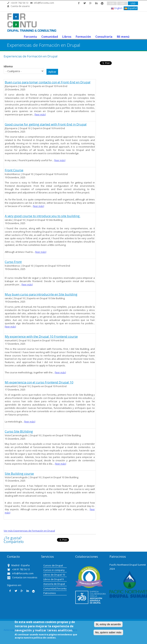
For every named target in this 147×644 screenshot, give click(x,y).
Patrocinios (50, 593)
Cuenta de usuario (20, 6)
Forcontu (30, 37)
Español (131, 8)
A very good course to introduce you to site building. (43, 216)
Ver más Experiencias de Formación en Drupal (29, 531)
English (117, 8)
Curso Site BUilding (19, 431)
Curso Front (13, 262)
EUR (112, 3)
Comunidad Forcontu (55, 588)
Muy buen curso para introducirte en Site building (41, 294)
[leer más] (40, 114)
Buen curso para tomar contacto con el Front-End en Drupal (48, 82)
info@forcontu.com (44, 3)
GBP (122, 3)
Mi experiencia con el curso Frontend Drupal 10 (39, 382)
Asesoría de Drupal (54, 584)
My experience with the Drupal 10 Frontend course (41, 336)
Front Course (14, 170)
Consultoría (104, 37)
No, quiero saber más (108, 632)
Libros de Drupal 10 (54, 575)
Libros (67, 37)
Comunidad (50, 37)
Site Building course (19, 474)
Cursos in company (54, 570)
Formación (83, 37)
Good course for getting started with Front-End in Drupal (46, 124)
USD (133, 3)
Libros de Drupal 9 (53, 579)
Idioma (8, 66)
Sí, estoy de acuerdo (108, 624)
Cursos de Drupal (53, 565)
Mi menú (123, 37)
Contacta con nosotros (25, 577)
